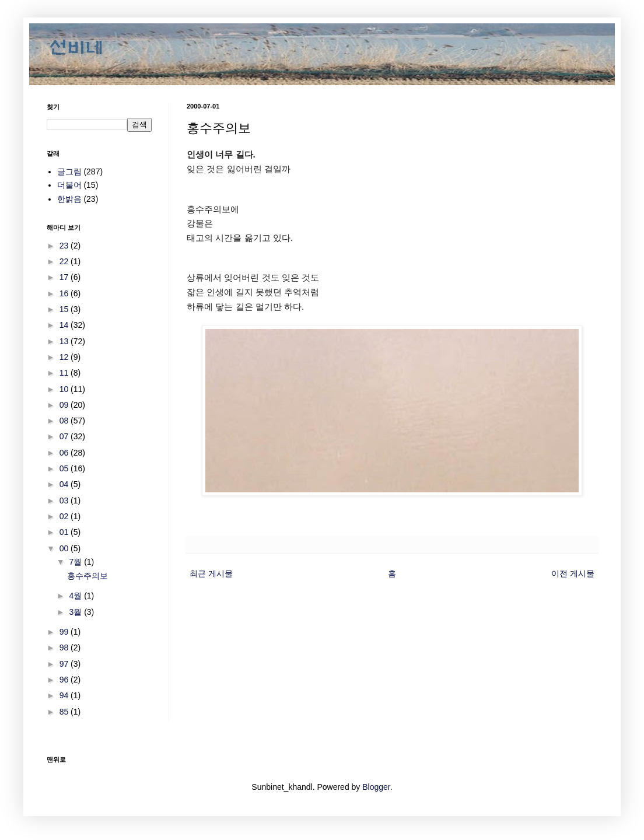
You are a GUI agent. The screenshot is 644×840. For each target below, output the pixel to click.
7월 (76, 562)
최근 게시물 (211, 573)
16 (65, 293)
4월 (76, 596)
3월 (76, 612)
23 (65, 246)
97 (65, 664)
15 (65, 309)
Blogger (376, 787)
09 (65, 405)
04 (65, 484)
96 (65, 680)
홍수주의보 (87, 576)
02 (65, 516)
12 (65, 357)
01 (65, 532)
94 (65, 695)
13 (65, 341)
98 (65, 647)
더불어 (69, 185)
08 (65, 421)
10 (65, 389)
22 (65, 261)
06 (65, 453)
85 (65, 712)
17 (65, 277)
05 (65, 468)
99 (65, 632)
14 (65, 325)
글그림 (69, 171)
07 (65, 436)
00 (65, 548)
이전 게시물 (573, 573)
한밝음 (69, 199)
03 (65, 501)
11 (65, 373)
